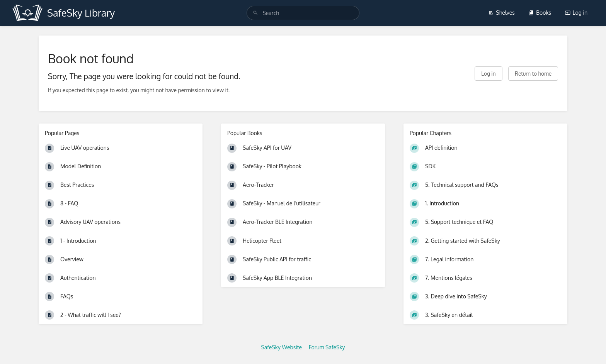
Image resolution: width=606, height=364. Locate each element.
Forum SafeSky (327, 347)
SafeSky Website (281, 347)
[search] (303, 13)
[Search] (255, 13)
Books (540, 13)
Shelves (501, 13)
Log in (576, 13)
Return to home (533, 74)
